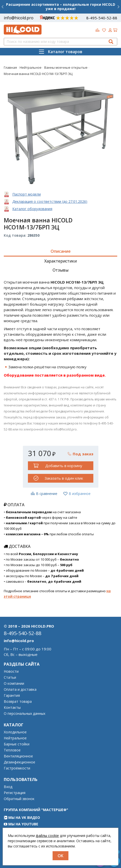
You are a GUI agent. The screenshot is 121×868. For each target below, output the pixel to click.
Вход (8, 787)
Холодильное (15, 732)
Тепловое (12, 750)
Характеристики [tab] (60, 261)
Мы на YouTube (21, 824)
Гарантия (12, 696)
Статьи (10, 677)
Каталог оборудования (32, 209)
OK (60, 856)
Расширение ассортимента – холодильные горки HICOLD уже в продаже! (61, 7)
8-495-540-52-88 (102, 18)
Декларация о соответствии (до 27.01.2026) (50, 201)
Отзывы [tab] (60, 270)
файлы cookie (47, 836)
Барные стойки (17, 744)
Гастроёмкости (17, 768)
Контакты (12, 708)
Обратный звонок (19, 799)
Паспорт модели (27, 194)
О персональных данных (25, 714)
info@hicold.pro (19, 18)
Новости (11, 671)
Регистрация (15, 793)
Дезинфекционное (19, 762)
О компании (14, 683)
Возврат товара (18, 702)
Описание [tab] (61, 251)
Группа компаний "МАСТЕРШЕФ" (36, 810)
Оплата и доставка (20, 689)
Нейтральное (15, 738)
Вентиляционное (18, 756)
